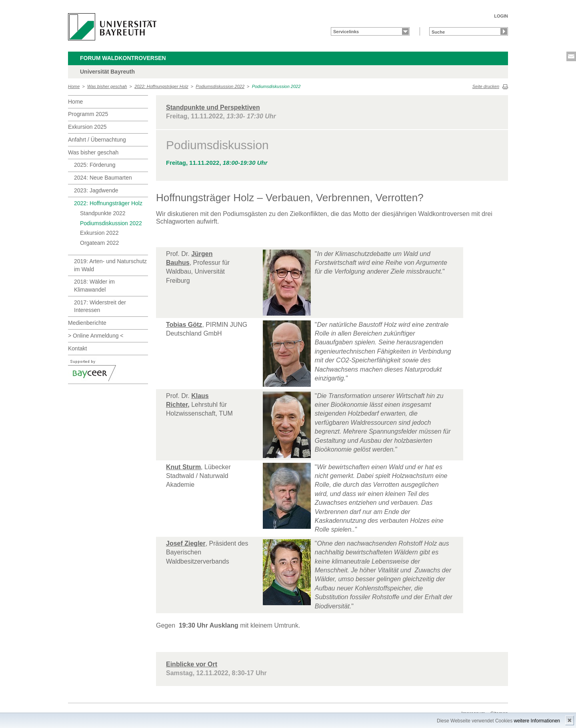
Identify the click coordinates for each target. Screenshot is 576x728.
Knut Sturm (183, 467)
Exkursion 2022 (99, 233)
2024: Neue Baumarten (103, 178)
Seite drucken (486, 86)
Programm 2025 (88, 114)
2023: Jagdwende (96, 190)
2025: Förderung (95, 165)
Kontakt (77, 348)
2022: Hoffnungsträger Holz (161, 86)
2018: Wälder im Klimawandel (94, 286)
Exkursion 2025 (87, 127)
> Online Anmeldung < (96, 336)
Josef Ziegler (186, 543)
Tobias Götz (184, 325)
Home (74, 86)
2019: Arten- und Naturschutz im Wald (110, 265)
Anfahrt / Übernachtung (97, 140)
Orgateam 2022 (99, 243)
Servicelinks (346, 32)
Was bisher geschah (107, 86)
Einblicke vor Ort (192, 664)
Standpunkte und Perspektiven (213, 107)
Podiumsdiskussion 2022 (220, 86)
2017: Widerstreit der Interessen (100, 306)
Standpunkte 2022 (103, 213)
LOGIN (501, 16)
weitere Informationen (537, 721)
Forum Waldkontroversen (123, 58)
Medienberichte (87, 323)
